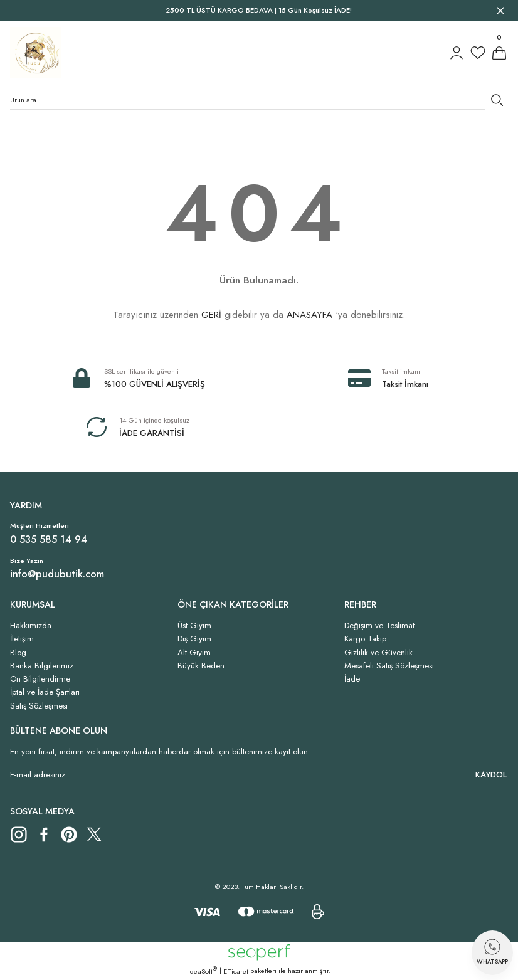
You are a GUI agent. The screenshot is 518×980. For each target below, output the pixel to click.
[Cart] (499, 53)
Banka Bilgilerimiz (42, 666)
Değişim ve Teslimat (379, 625)
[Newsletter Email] (259, 775)
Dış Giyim (194, 639)
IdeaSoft (203, 971)
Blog (18, 652)
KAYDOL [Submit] (491, 775)
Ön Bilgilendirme (40, 679)
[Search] (259, 100)
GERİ (211, 315)
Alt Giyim (194, 652)
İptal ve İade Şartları (45, 692)
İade (352, 679)
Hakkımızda (31, 625)
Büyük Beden (201, 666)
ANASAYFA (309, 315)
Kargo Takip (365, 639)
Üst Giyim (194, 625)
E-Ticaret (236, 971)
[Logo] (36, 53)
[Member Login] (457, 53)
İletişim (22, 639)
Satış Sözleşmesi (39, 706)
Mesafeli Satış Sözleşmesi (389, 666)
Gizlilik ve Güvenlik (378, 652)
